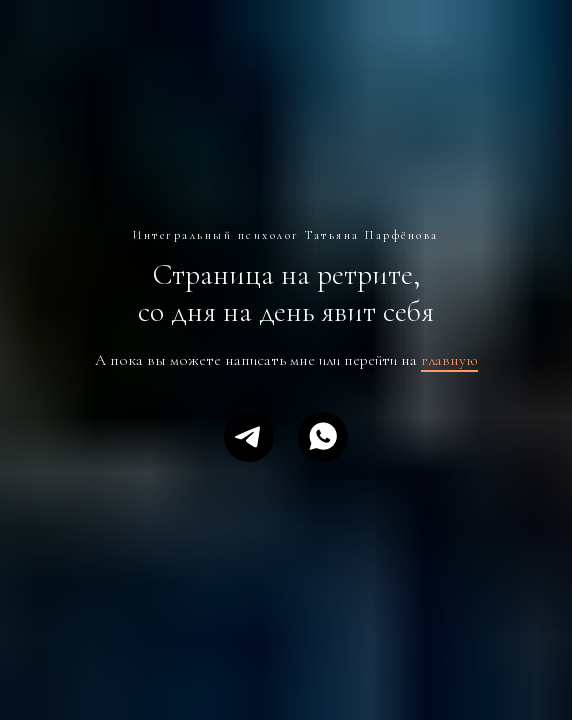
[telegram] (249, 437)
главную (449, 360)
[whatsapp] (323, 437)
